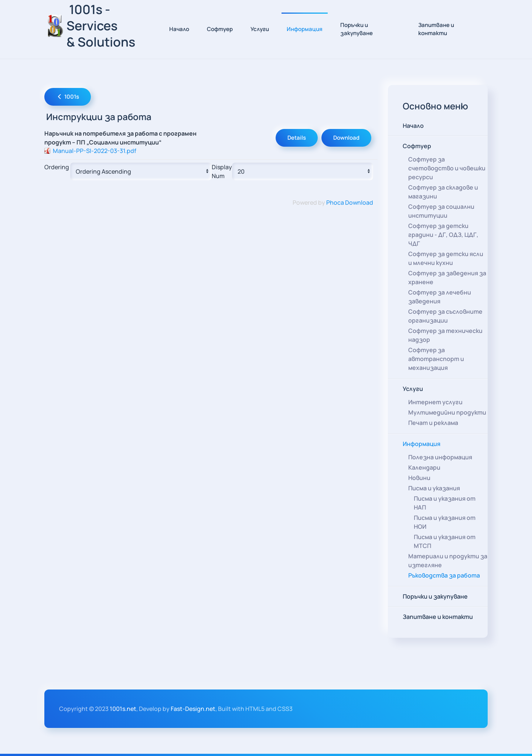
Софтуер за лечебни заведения (440, 297)
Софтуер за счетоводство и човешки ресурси (447, 168)
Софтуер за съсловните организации (445, 316)
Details (297, 138)
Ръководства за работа (444, 575)
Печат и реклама (433, 423)
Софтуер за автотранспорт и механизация (436, 359)
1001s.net (123, 709)
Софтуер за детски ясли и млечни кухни (446, 258)
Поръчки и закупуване (357, 29)
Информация (422, 444)
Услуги (413, 389)
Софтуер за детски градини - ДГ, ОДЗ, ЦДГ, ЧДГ (443, 235)
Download (346, 138)
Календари (424, 467)
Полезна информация (440, 457)
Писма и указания (434, 488)
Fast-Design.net (193, 709)
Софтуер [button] (220, 29)
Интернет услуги (435, 402)
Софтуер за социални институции (441, 211)
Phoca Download (350, 202)
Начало (179, 29)
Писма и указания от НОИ (445, 522)
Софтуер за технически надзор (445, 335)
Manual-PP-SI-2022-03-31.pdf (95, 151)
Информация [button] (305, 29)
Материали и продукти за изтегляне (448, 561)
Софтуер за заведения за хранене (447, 277)
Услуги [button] (260, 29)
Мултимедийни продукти (447, 412)
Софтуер (417, 146)
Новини (419, 478)
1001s (68, 97)
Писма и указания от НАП (445, 503)
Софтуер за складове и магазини (443, 192)
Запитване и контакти (436, 29)
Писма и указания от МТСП (445, 541)
